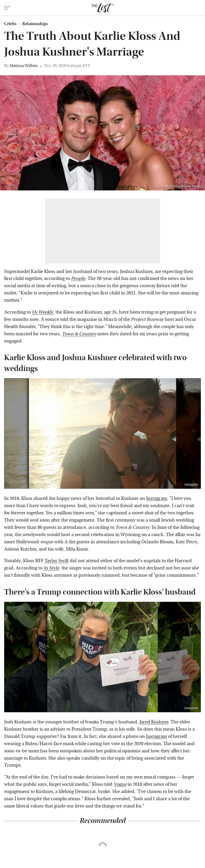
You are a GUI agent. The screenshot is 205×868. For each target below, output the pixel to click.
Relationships (35, 24)
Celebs (10, 24)
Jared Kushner (154, 722)
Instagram (191, 485)
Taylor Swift (57, 561)
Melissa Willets (24, 66)
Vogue (120, 784)
